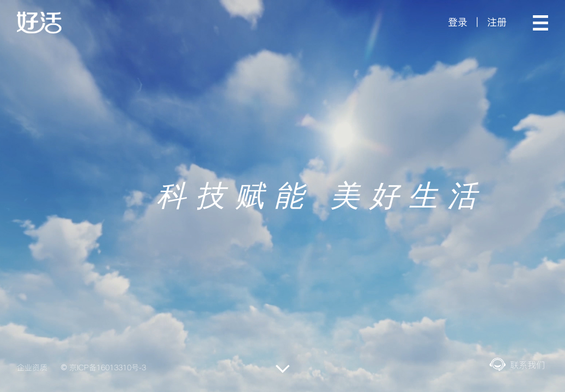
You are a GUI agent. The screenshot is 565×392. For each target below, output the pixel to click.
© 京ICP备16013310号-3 (104, 367)
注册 (497, 22)
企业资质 (32, 367)
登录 (458, 22)
